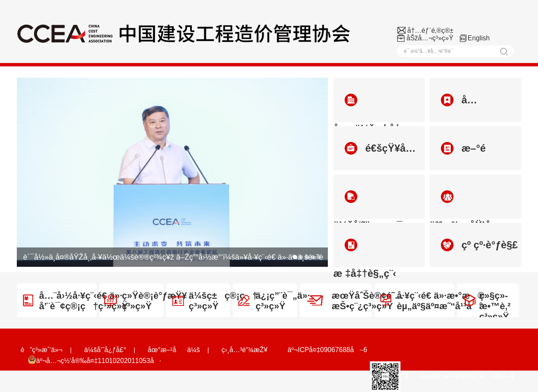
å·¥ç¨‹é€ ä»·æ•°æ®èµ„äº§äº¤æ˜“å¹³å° (432, 301)
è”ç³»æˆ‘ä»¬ (42, 350)
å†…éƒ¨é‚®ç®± (430, 30)
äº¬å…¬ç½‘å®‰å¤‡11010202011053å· (95, 360)
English (479, 38)
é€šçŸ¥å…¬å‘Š (374, 156)
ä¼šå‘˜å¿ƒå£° (105, 350)
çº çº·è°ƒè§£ (479, 245)
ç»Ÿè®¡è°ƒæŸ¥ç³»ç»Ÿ (146, 301)
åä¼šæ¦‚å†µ (370, 108)
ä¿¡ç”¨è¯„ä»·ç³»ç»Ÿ (274, 301)
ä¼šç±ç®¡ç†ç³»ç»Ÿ (215, 301)
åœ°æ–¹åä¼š (174, 350)
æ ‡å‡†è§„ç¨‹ (365, 253)
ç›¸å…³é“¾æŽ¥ (244, 350)
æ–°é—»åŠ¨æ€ (458, 156)
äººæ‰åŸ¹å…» (468, 205)
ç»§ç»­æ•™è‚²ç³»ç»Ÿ (487, 306)
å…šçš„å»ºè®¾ (459, 108)
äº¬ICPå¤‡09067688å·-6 (327, 350)
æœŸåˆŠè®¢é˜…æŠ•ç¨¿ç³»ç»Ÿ (355, 301)
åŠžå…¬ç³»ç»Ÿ (430, 38)
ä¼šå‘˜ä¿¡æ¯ (368, 205)
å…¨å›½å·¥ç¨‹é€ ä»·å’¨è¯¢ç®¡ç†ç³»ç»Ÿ (75, 301)
